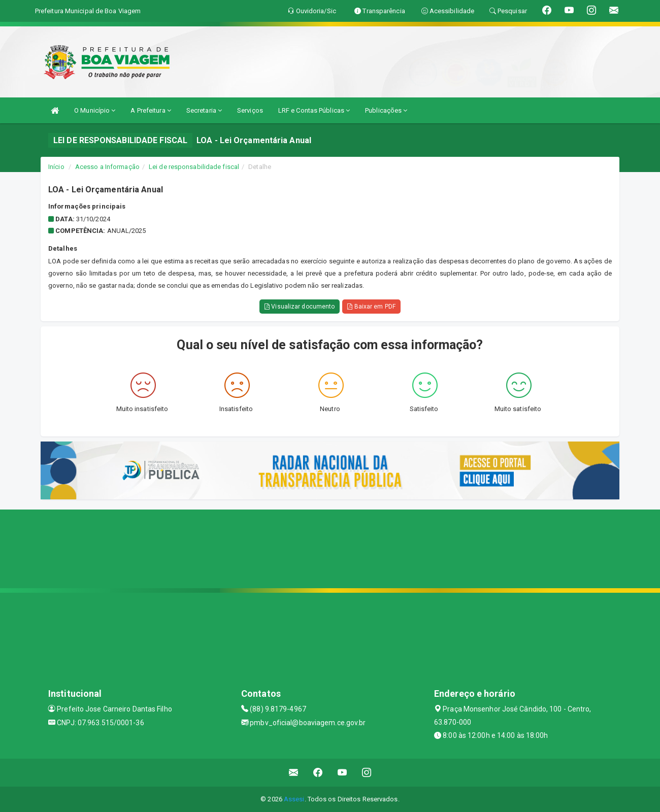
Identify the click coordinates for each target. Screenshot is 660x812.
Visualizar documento (300, 307)
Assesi (294, 799)
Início (56, 167)
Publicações (386, 110)
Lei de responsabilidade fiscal (194, 167)
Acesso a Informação (107, 167)
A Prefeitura (151, 110)
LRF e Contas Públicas (314, 110)
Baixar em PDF (371, 307)
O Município (95, 110)
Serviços (250, 110)
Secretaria (204, 110)
